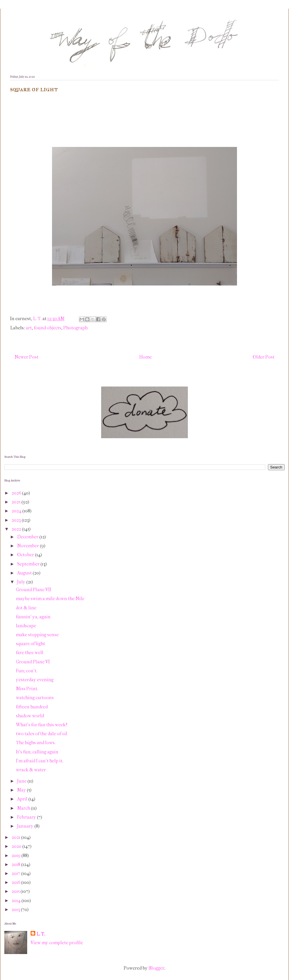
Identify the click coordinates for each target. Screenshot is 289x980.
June (22, 781)
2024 (17, 511)
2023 (17, 520)
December (28, 537)
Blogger (156, 968)
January (26, 826)
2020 (17, 846)
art (29, 328)
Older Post (264, 357)
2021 (16, 837)
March (24, 808)
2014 (16, 900)
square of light (30, 644)
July (22, 582)
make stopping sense (37, 635)
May (22, 790)
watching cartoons (35, 698)
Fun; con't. (27, 671)
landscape (26, 626)
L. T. (41, 934)
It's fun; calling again (37, 752)
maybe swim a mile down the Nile (50, 599)
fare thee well (30, 653)
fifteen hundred (32, 707)
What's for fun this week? (42, 725)
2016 (16, 882)
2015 (16, 891)
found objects (48, 328)
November (28, 546)
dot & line (26, 608)
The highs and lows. (36, 743)
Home (146, 357)
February (27, 817)
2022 (17, 529)
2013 (16, 909)
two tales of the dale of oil (42, 734)
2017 (16, 873)
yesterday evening (35, 680)
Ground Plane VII (34, 590)
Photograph (75, 328)
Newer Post (26, 357)
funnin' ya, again (33, 617)
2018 (16, 864)
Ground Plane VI (33, 662)
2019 (16, 855)
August (25, 573)
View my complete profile (57, 943)
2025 (16, 502)
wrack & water (31, 770)
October (26, 555)
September (29, 564)
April (23, 799)
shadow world (30, 716)
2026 (17, 493)
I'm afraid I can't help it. (40, 761)
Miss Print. (27, 689)
